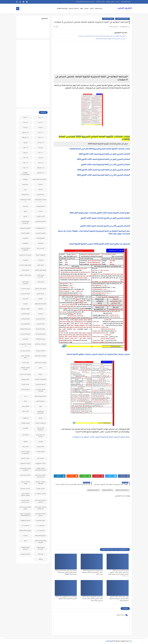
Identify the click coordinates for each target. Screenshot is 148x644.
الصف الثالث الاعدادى (41, 276)
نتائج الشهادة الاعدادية (41, 548)
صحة (25, 401)
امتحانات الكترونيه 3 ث (25, 345)
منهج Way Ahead (41, 536)
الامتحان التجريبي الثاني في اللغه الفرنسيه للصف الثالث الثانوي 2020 (103, 175)
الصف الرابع (41, 294)
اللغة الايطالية (25, 319)
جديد (25, 396)
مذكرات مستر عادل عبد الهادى (41, 508)
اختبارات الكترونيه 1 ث (25, 201)
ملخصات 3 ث (41, 531)
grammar (25, 185)
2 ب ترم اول (25, 133)
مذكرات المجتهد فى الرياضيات (25, 469)
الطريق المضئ (125, 8)
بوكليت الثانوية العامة (25, 369)
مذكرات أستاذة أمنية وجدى (25, 453)
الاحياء (41, 212)
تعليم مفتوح (25, 380)
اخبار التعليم (41, 195)
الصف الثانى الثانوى (41, 289)
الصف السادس (25, 294)
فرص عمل (25, 411)
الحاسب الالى (41, 248)
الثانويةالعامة (41, 238)
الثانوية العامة (25, 233)
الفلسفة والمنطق (41, 304)
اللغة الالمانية (25, 314)
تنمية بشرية (25, 385)
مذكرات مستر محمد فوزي (25, 508)
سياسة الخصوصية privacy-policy (85, 2)
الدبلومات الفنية (41, 255)
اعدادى (86, 9)
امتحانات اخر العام (41, 344)
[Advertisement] (92, 58)
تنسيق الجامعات (41, 385)
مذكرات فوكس (41, 489)
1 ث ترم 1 (41, 122)
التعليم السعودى (25, 228)
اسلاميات (25, 206)
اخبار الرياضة (25, 195)
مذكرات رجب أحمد (25, 475)
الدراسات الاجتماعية (25, 255)
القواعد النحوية (25, 309)
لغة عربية (25, 447)
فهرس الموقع (110, 2)
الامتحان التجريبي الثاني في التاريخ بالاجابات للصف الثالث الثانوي (105, 226)
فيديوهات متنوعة (41, 423)
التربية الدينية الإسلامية (25, 222)
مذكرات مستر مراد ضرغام (41, 515)
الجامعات (25, 238)
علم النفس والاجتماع (41, 412)
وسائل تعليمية (25, 554)
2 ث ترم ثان (41, 143)
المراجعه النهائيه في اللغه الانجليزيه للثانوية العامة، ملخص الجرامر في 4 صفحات (102, 36)
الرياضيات (41, 260)
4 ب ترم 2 (41, 163)
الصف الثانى (41, 282)
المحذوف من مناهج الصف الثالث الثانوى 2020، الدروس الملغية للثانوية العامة (99, 244)
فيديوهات (25, 418)
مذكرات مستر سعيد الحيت (25, 501)
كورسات (41, 442)
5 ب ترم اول (41, 168)
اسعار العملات (41, 206)
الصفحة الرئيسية (126, 2)
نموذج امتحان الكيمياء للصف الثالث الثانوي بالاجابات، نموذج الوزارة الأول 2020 (100, 213)
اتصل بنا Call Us (100, 2)
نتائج (25, 541)
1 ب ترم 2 (25, 117)
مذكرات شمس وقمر (25, 483)
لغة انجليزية (41, 447)
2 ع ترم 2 (41, 148)
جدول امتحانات (25, 390)
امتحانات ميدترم (74, 9)
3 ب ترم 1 (25, 148)
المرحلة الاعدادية (25, 334)
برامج (41, 368)
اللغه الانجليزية (41, 329)
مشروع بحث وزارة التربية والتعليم (25, 515)
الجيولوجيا (25, 243)
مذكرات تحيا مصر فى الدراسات (41, 476)
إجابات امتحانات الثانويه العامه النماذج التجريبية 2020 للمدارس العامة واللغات (99, 149)
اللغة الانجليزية (108, 19)
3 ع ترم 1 (41, 158)
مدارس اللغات (41, 452)
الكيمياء (41, 314)
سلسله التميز (41, 401)
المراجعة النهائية (62, 9)
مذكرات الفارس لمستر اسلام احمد (41, 469)
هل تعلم (41, 554)
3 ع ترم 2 (25, 153)
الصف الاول (41, 265)
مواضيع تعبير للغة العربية (41, 542)
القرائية (41, 309)
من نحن (118, 2)
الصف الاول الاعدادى (25, 265)
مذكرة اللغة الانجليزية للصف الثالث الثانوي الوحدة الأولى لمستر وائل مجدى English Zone (66, 572)
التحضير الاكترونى (41, 222)
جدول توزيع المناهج (41, 396)
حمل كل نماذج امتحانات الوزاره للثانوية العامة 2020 (111, 39)
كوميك (25, 442)
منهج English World (25, 531)
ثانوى (82, 9)
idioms (41, 190)
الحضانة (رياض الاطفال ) (25, 249)
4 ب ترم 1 (25, 158)
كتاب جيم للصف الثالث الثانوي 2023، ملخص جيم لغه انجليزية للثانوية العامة (119, 599)
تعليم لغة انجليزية (41, 380)
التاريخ (25, 217)
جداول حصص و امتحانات (41, 390)
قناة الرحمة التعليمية (41, 429)
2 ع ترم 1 (25, 143)
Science (41, 185)
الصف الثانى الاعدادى (25, 283)
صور (41, 406)
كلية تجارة (25, 435)
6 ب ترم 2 (25, 168)
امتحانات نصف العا (41, 356)
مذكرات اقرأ (41, 459)
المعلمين (25, 339)
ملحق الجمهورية (25, 521)
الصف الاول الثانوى (41, 270)
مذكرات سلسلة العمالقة (41, 483)
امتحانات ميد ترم (25, 351)
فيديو (41, 418)
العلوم (41, 299)
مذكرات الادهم (25, 459)
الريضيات (25, 260)
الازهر (25, 212)
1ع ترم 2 (25, 128)
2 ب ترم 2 (41, 133)
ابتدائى (92, 9)
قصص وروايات (25, 423)
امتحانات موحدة (41, 351)
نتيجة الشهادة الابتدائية (25, 548)
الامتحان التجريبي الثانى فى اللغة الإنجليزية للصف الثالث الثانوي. (105, 165)
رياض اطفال (99, 9)
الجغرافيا (41, 243)
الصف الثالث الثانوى (122, 19)
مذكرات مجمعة (25, 489)
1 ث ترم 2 (25, 122)
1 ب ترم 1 (41, 117)
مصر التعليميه (41, 521)
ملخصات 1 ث (41, 526)
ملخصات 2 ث (25, 526)
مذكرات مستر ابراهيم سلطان (25, 495)
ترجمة (41, 375)
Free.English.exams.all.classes (40, 180)
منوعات (25, 536)
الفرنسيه (25, 299)
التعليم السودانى (41, 233)
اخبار (25, 190)
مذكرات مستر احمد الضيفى (41, 501)
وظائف (41, 559)
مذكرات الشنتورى (25, 464)
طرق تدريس (25, 406)
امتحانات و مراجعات (41, 363)
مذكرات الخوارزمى (41, 464)
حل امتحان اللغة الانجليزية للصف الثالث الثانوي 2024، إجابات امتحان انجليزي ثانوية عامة (92, 599)
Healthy (25, 180)
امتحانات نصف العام (25, 357)
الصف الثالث (25, 270)
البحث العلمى (41, 217)
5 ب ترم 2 (25, 163)
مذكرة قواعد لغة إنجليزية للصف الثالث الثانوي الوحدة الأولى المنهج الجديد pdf (92, 572)
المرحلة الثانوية (41, 339)
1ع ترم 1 (41, 128)
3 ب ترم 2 (41, 153)
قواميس (25, 428)
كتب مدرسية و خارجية (41, 436)
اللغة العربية (41, 324)
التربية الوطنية (41, 228)
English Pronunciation (25, 174)
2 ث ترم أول (25, 138)
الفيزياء (25, 304)
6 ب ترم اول (41, 173)
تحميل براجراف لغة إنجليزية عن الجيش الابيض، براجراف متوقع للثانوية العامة (98, 354)
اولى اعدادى (25, 363)
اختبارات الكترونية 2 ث (41, 201)
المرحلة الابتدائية (41, 334)
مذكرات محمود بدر (41, 494)
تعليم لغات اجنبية (25, 375)
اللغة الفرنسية (25, 324)
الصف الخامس (25, 289)
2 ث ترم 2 (41, 138)
